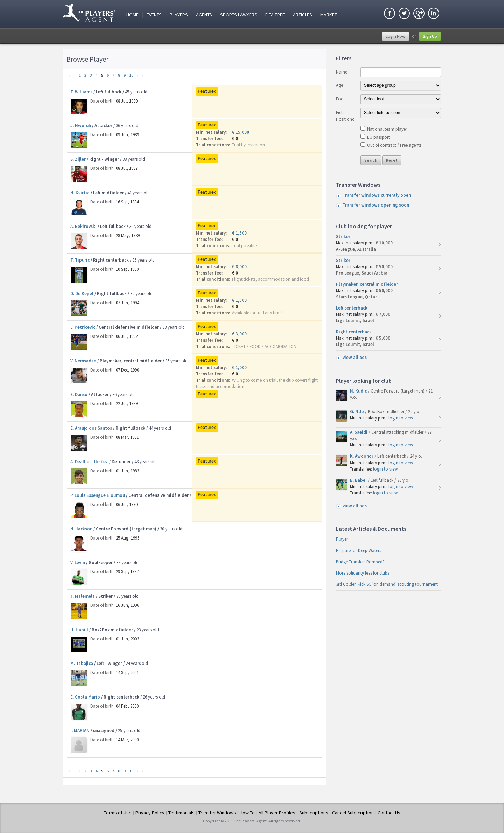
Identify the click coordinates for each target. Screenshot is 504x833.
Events (154, 15)
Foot (341, 99)
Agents (204, 15)
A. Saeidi (359, 432)
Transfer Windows (217, 813)
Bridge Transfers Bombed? (360, 562)
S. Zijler (78, 159)
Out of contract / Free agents (394, 145)
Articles (303, 15)
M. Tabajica (82, 663)
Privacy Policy (150, 813)
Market (329, 15)
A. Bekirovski (83, 226)
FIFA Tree (275, 15)
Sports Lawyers (239, 15)
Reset (392, 160)
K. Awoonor (362, 456)
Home (132, 15)
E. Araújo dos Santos (91, 428)
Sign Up (430, 36)
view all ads (355, 357)
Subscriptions (314, 813)
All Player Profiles (277, 813)
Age (339, 85)
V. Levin (78, 563)
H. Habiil (79, 630)
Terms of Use (118, 813)
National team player (387, 129)
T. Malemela (83, 596)
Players (179, 15)
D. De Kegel (82, 294)
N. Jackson (81, 529)
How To (247, 813)
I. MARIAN (80, 731)
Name (342, 72)
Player (342, 539)
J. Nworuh (81, 126)
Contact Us (389, 813)
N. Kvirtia (80, 193)
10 (131, 75)
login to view (401, 418)
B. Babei (359, 480)
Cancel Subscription (353, 813)
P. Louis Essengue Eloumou (98, 495)
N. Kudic (359, 391)
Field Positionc (345, 116)
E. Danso (79, 394)
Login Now (395, 36)
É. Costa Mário (85, 697)
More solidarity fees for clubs (363, 573)
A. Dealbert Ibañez (89, 462)
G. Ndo (358, 412)
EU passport (379, 137)
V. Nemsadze (83, 361)
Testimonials (181, 813)
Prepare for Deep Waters (359, 551)
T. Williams (81, 92)
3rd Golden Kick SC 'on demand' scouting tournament (387, 584)
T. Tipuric (80, 260)
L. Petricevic (83, 327)
